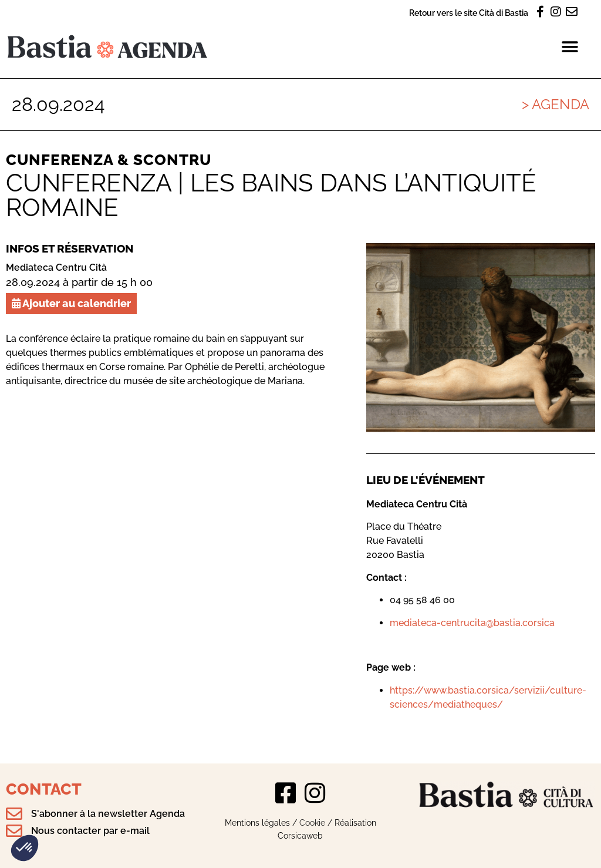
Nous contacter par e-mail (90, 831)
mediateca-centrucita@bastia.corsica (472, 623)
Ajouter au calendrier (71, 303)
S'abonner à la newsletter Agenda (108, 814)
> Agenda (556, 104)
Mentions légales (257, 822)
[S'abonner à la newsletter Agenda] (14, 814)
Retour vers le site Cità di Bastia (469, 13)
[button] (25, 848)
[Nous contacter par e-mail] (14, 831)
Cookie (312, 822)
